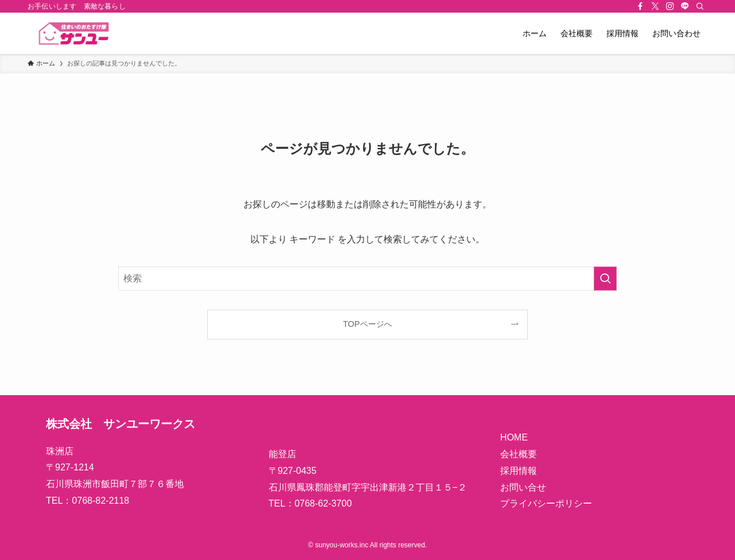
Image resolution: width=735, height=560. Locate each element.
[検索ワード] (367, 279)
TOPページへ (367, 324)
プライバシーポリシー (546, 503)
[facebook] (640, 6)
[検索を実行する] (605, 279)
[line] (685, 6)
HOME (514, 437)
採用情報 (519, 471)
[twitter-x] (655, 6)
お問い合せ (523, 487)
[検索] (700, 6)
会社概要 (519, 454)
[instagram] (670, 6)
